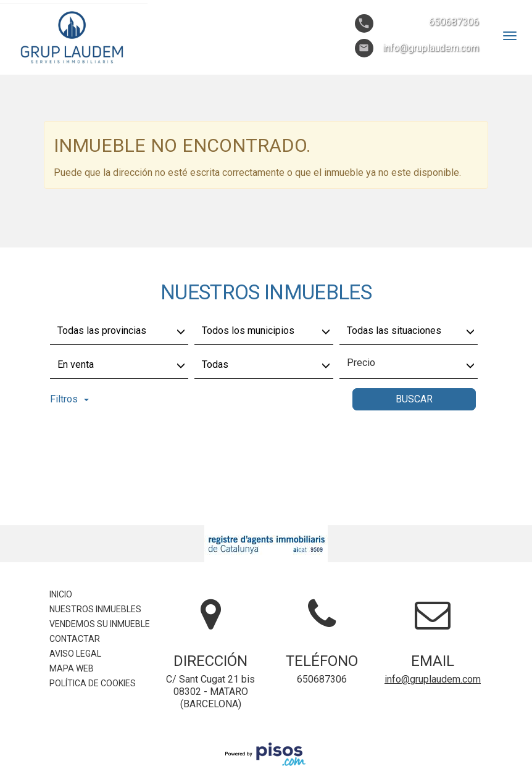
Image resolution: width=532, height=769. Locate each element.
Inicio (61, 594)
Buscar (414, 399)
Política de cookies (93, 683)
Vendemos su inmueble (100, 624)
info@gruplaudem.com (433, 679)
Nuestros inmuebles (95, 609)
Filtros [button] (69, 399)
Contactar (75, 639)
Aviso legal (75, 654)
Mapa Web (72, 668)
